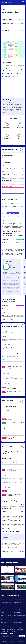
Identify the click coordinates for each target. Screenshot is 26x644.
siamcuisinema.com (6, 609)
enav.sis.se (17, 606)
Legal (20, 627)
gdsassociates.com (6, 619)
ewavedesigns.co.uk (19, 609)
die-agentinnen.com (19, 599)
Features (8, 627)
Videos (3, 627)
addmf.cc (3, 612)
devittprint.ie (18, 612)
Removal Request (19, 629)
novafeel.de (5, 10)
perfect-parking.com (6, 602)
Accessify (7, 3)
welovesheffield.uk (19, 602)
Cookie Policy (13, 631)
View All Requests (13, 213)
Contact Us (15, 627)
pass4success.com (6, 599)
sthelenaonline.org (6, 606)
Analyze (22, 636)
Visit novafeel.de (8, 76)
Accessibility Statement (7, 629)
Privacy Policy (4, 631)
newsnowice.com (19, 622)
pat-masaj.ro (4, 622)
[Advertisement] (13, 37)
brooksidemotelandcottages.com (7, 616)
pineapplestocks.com (20, 616)
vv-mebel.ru (17, 619)
